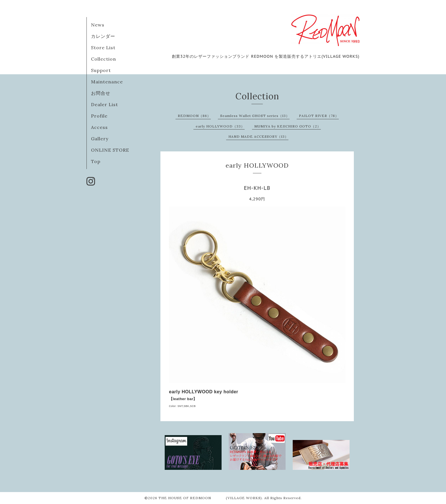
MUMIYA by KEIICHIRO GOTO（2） (288, 126)
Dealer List (105, 104)
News (98, 25)
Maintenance (107, 82)
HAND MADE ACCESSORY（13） (258, 136)
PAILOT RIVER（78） (319, 116)
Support (101, 70)
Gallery (100, 139)
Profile (99, 116)
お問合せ (101, 93)
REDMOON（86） (194, 116)
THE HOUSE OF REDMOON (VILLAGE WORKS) (210, 498)
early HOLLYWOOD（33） (220, 126)
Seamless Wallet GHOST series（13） (255, 116)
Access (99, 127)
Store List (103, 48)
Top (96, 161)
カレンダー (103, 36)
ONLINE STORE (110, 150)
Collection (104, 59)
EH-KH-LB (257, 188)
